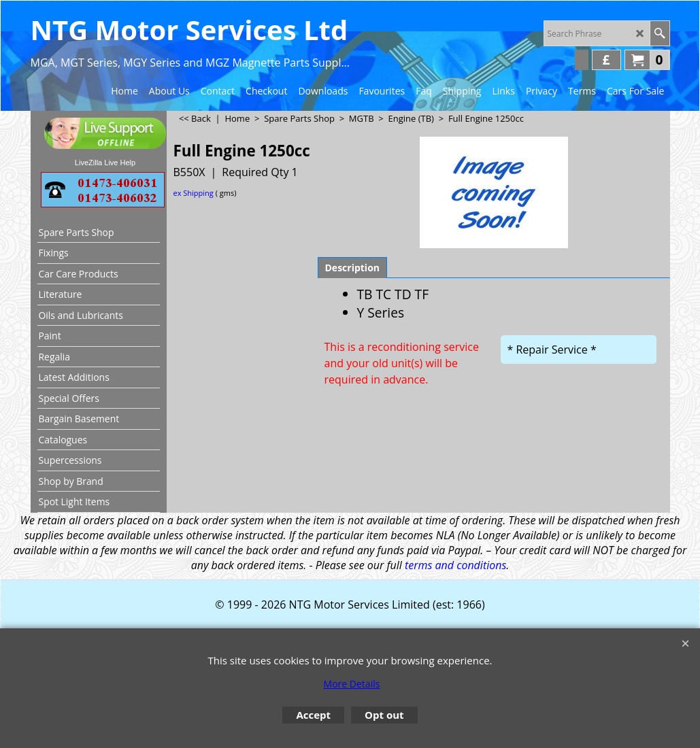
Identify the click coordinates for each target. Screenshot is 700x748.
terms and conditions (455, 565)
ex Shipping (194, 193)
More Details (352, 684)
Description (353, 268)
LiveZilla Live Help (105, 163)
